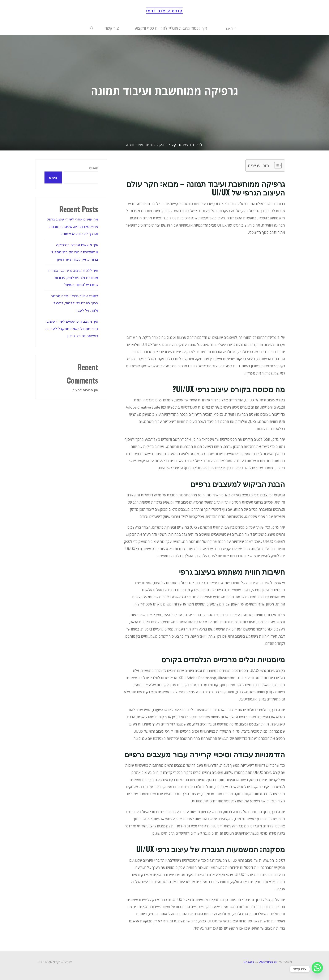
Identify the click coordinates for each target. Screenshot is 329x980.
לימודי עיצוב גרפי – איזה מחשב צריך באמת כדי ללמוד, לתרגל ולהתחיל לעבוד (74, 302)
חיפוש (94, 168)
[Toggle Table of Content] (276, 165)
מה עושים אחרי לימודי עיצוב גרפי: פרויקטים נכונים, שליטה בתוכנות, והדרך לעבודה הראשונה (72, 227)
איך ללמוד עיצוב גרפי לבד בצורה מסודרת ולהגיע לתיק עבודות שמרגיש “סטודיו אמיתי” (73, 277)
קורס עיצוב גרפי (164, 11)
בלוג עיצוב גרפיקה (183, 145)
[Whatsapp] (317, 969)
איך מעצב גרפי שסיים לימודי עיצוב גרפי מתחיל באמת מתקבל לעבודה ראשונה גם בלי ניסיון (72, 327)
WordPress (268, 962)
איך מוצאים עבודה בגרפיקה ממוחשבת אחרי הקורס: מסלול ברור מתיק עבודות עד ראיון (75, 252)
